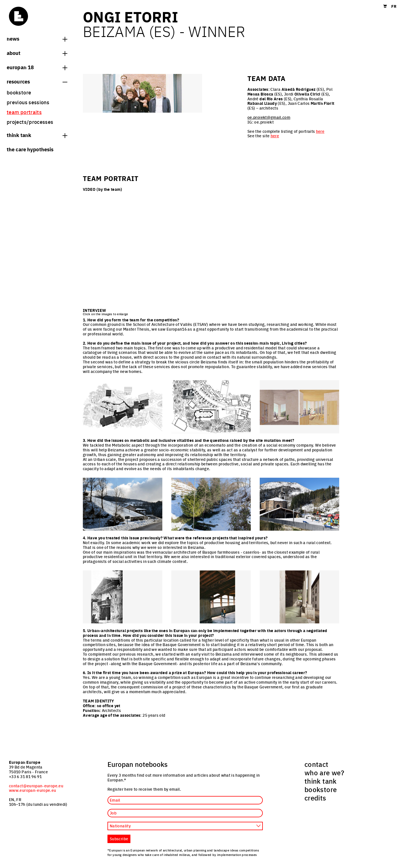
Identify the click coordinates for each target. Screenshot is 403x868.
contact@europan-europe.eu (36, 786)
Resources (37, 81)
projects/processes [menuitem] (30, 122)
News (37, 38)
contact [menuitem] (317, 764)
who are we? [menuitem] (324, 772)
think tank (37, 135)
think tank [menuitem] (321, 781)
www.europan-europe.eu (33, 790)
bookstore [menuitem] (19, 92)
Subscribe (119, 839)
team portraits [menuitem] (24, 112)
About (37, 53)
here (320, 131)
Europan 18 (37, 67)
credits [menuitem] (315, 798)
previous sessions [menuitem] (28, 102)
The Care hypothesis (30, 149)
